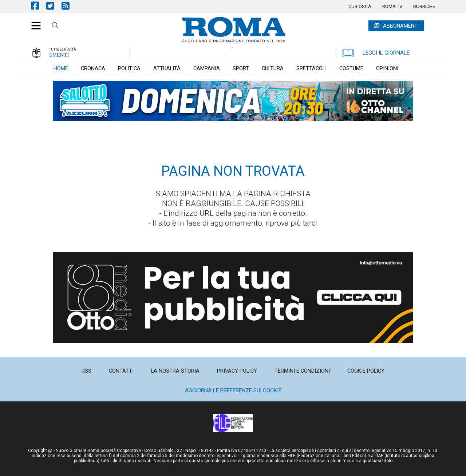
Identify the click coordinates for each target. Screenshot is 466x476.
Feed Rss (69, 6)
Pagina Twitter (54, 6)
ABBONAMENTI (401, 26)
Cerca (55, 27)
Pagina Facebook (39, 6)
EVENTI (59, 55)
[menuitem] (360, 7)
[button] (33, 22)
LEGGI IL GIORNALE (376, 53)
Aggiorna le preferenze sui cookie (233, 390)
